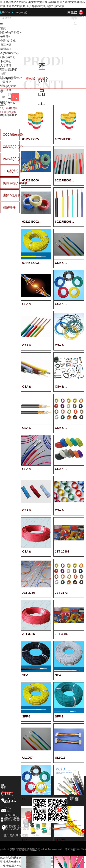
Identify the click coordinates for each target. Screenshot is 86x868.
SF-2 (58, 675)
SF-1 (25, 675)
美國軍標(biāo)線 (5, 183)
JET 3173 (61, 593)
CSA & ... (61, 263)
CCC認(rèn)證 (5, 135)
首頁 (3, 28)
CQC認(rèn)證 (9, 108)
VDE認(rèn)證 (5, 159)
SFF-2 (59, 716)
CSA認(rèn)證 (5, 147)
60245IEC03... (32, 263)
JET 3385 (29, 634)
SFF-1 (26, 716)
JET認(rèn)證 (5, 171)
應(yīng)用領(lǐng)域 (5, 195)
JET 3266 (29, 593)
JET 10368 (62, 551)
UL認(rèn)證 (8, 112)
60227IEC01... (65, 180)
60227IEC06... (32, 180)
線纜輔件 (5, 207)
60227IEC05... (32, 139)
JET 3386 (61, 634)
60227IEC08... (65, 222)
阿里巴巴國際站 (72, 18)
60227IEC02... (32, 222)
